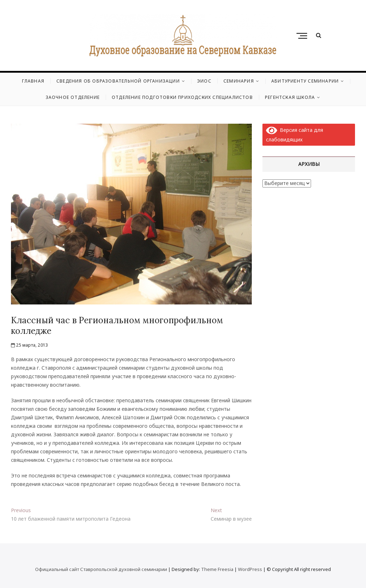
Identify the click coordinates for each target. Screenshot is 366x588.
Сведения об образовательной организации (118, 81)
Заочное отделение (73, 97)
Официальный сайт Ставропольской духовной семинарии (101, 569)
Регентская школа (290, 97)
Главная (33, 81)
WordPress (250, 569)
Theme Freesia (217, 569)
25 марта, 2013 (29, 345)
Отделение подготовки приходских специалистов (182, 97)
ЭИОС (204, 81)
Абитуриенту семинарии (305, 81)
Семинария (239, 81)
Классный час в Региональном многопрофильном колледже (117, 326)
